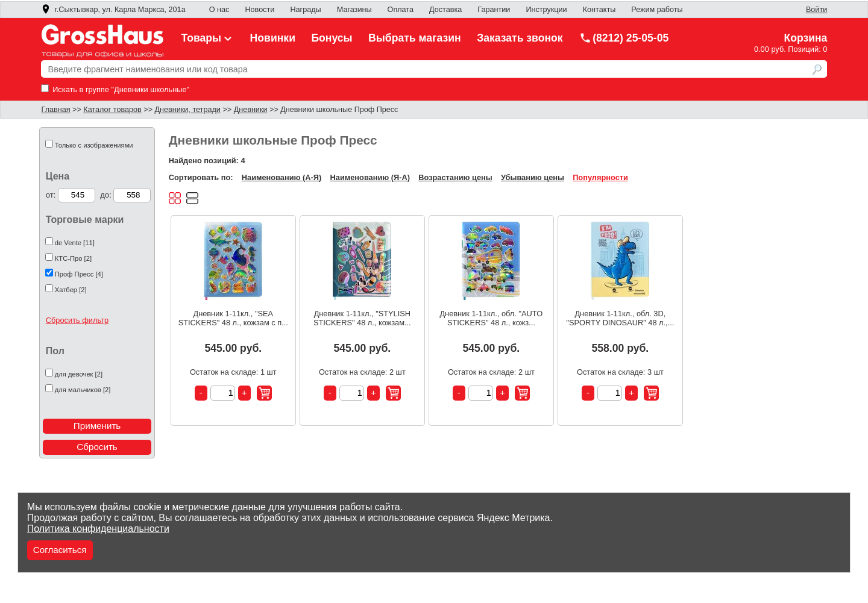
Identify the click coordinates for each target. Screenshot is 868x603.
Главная (56, 110)
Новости (259, 10)
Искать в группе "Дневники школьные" (115, 89)
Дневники (251, 110)
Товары (208, 38)
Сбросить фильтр (77, 320)
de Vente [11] (75, 243)
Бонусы (332, 38)
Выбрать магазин (415, 38)
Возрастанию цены (455, 177)
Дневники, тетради (188, 110)
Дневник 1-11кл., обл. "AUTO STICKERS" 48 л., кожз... (491, 318)
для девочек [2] (79, 374)
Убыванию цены (533, 177)
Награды (305, 10)
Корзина (805, 38)
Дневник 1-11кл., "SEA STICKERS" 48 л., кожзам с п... (233, 318)
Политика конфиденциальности (98, 529)
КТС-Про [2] (73, 258)
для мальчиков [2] (83, 390)
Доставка (445, 10)
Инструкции (546, 10)
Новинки (273, 38)
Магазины (354, 10)
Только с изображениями (94, 145)
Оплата (401, 10)
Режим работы (657, 10)
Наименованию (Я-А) (370, 177)
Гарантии (494, 10)
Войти (816, 10)
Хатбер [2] (71, 290)
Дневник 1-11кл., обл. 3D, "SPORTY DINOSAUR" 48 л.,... (620, 318)
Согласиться (60, 550)
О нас (219, 10)
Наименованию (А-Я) (281, 177)
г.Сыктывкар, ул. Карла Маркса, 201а (113, 10)
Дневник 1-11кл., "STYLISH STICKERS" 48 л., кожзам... (362, 318)
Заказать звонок (520, 38)
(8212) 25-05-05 (624, 38)
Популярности (600, 177)
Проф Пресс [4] (79, 274)
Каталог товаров (112, 110)
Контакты (599, 10)
